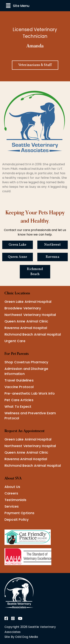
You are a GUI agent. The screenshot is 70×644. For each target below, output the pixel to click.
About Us (12, 487)
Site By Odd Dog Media (21, 637)
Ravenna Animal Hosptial (26, 459)
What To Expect (18, 407)
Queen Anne (17, 257)
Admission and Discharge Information (26, 371)
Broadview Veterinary (23, 308)
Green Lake (18, 245)
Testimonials (15, 500)
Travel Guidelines (19, 380)
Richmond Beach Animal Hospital (33, 334)
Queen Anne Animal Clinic (26, 321)
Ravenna (53, 257)
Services (12, 506)
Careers (11, 493)
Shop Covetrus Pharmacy (26, 362)
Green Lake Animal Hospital (28, 302)
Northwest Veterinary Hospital (30, 315)
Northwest (52, 245)
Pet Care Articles (19, 400)
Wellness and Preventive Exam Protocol (30, 416)
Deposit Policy (17, 519)
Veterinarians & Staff (35, 65)
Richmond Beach (35, 272)
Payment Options (19, 513)
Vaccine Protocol (19, 387)
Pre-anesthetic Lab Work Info (30, 393)
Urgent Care (15, 341)
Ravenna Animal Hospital (26, 328)
